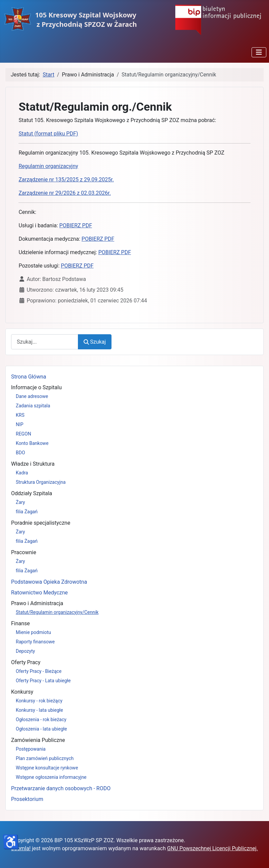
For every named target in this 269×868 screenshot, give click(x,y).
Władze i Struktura (33, 464)
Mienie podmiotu (33, 632)
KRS (20, 415)
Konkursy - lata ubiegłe (39, 710)
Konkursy (22, 692)
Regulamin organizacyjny (48, 166)
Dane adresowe (32, 396)
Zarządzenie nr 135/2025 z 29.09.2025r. (66, 180)
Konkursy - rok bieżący (39, 701)
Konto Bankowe (32, 443)
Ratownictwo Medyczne (39, 593)
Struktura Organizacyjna (41, 482)
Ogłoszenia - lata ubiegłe (41, 729)
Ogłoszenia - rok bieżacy (41, 719)
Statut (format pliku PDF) (48, 134)
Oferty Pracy (26, 662)
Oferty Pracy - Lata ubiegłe (43, 681)
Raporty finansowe (35, 642)
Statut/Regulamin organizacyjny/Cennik (57, 612)
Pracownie (24, 552)
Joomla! (21, 848)
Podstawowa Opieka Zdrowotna (49, 582)
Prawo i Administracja (37, 603)
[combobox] (45, 342)
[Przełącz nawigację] (259, 52)
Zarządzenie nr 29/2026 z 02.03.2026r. (65, 193)
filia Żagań (27, 512)
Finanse (20, 623)
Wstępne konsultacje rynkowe (47, 768)
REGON (24, 434)
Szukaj (95, 342)
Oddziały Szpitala (32, 493)
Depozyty (25, 651)
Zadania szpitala (33, 406)
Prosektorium (27, 799)
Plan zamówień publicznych (45, 758)
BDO (20, 453)
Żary (20, 502)
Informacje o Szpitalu (36, 387)
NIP (20, 424)
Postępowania (31, 749)
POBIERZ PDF (76, 225)
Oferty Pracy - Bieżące (39, 671)
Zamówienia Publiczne (38, 740)
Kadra (22, 473)
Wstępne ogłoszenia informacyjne (51, 777)
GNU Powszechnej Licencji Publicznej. (213, 848)
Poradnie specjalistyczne (41, 523)
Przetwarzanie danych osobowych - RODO (61, 788)
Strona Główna (29, 377)
